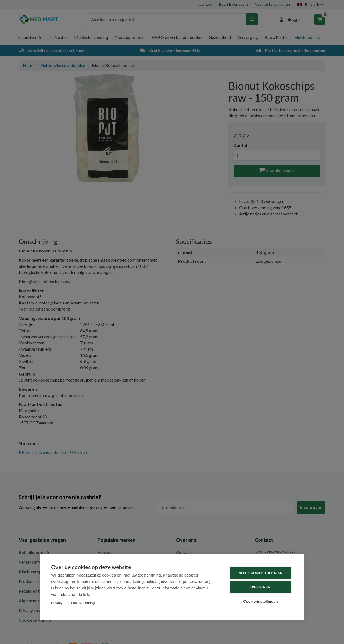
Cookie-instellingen (260, 601)
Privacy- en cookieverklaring (73, 603)
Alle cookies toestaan (260, 573)
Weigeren (261, 587)
